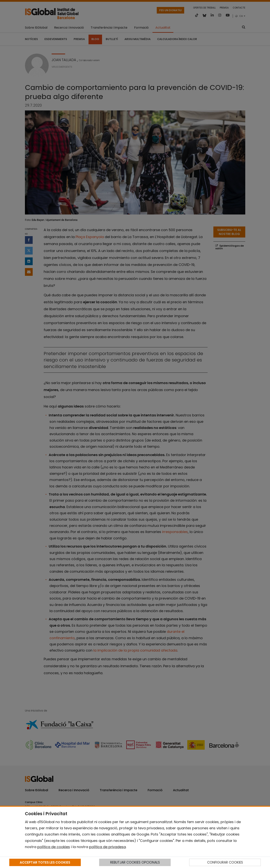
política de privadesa (107, 847)
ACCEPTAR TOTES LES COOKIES (45, 862)
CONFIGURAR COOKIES (225, 862)
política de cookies (54, 847)
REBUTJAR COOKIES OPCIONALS (135, 862)
